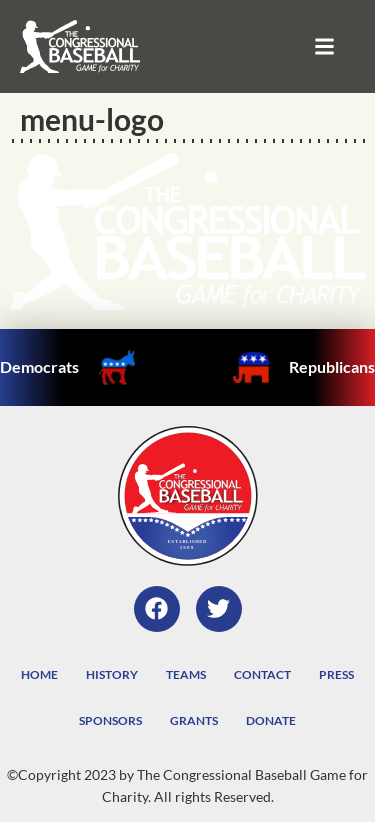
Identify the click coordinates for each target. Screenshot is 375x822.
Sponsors (110, 720)
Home (39, 674)
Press (336, 674)
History (112, 674)
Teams (186, 674)
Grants (194, 720)
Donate (271, 720)
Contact (262, 674)
